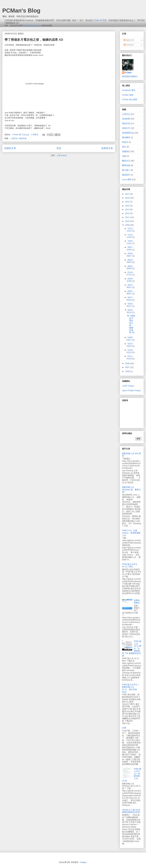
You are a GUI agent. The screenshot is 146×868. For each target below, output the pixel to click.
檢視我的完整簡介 (130, 76)
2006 (128, 371)
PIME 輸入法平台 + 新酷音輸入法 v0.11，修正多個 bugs (131, 688)
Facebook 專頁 (129, 90)
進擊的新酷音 (137, 602)
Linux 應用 (127, 179)
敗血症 (125, 142)
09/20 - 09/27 (130, 255)
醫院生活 (126, 161)
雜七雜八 (126, 170)
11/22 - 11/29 (130, 236)
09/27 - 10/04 (130, 248)
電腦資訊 (126, 151)
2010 (128, 221)
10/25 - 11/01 (130, 242)
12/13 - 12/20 (130, 230)
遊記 (124, 147)
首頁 (59, 148)
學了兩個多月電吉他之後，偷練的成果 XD (34, 40)
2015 (128, 202)
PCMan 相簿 (128, 95)
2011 (128, 217)
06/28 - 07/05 (130, 280)
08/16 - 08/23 (130, 261)
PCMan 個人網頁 (130, 99)
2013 (128, 209)
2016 (128, 198)
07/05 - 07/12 (130, 274)
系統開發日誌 (128, 133)
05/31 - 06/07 (130, 292)
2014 (128, 206)
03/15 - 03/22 (130, 345)
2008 (128, 363)
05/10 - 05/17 (130, 305)
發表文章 (129, 40)
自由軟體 (126, 119)
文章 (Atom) (62, 155)
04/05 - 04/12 (130, 339)
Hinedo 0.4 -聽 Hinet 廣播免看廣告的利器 (131, 811)
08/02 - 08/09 (130, 267)
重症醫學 (126, 137)
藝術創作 (126, 175)
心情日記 (14, 138)
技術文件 (126, 128)
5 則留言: (35, 135)
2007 (128, 367)
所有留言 (129, 45)
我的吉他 (23, 138)
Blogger (83, 862)
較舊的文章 (107, 148)
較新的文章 (10, 148)
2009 (128, 225)
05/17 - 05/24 (130, 299)
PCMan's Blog (21, 11)
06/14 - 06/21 (130, 286)
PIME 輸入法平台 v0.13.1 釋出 (130, 565)
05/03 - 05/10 (130, 311)
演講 (124, 156)
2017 (128, 194)
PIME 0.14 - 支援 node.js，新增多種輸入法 (131, 533)
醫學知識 (126, 165)
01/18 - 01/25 (130, 351)
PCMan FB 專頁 (100, 20)
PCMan (128, 73)
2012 (128, 213)
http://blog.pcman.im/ (32, 26)
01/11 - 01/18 (130, 357)
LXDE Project (128, 386)
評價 (124, 728)
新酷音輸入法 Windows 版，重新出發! (131, 490)
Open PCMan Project (131, 391)
